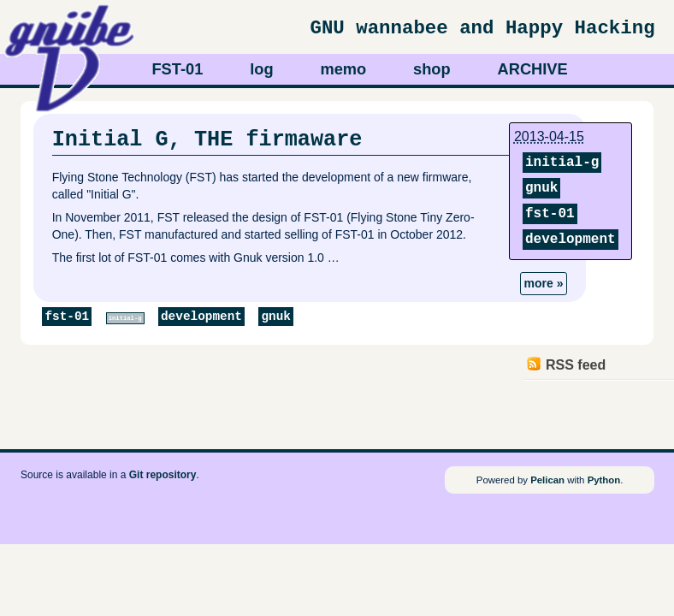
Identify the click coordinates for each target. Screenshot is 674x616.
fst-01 (550, 214)
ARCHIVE (533, 69)
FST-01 (177, 69)
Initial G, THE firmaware (207, 139)
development (571, 240)
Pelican (547, 480)
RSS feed (576, 365)
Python (604, 480)
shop (432, 69)
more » (544, 283)
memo (343, 69)
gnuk (541, 188)
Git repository (163, 475)
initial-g (562, 163)
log (261, 69)
